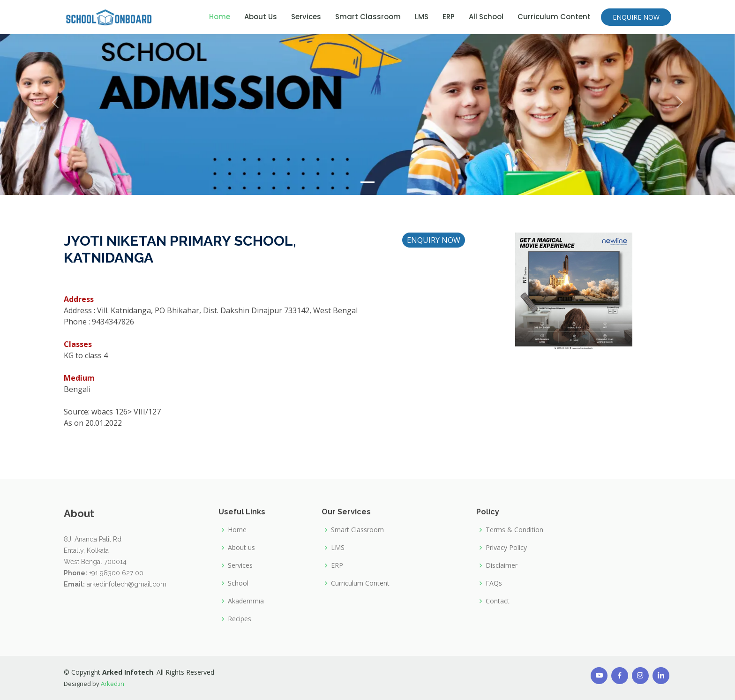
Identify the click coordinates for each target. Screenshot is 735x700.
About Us (261, 17)
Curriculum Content (554, 17)
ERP (449, 17)
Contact (498, 601)
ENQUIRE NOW (636, 17)
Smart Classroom (368, 17)
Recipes (240, 619)
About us (241, 548)
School (238, 583)
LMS (422, 17)
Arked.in (112, 684)
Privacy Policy (506, 548)
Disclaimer (502, 565)
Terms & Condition (514, 530)
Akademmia (246, 601)
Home (220, 17)
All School (486, 17)
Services (306, 17)
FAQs (494, 583)
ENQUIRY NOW (440, 242)
